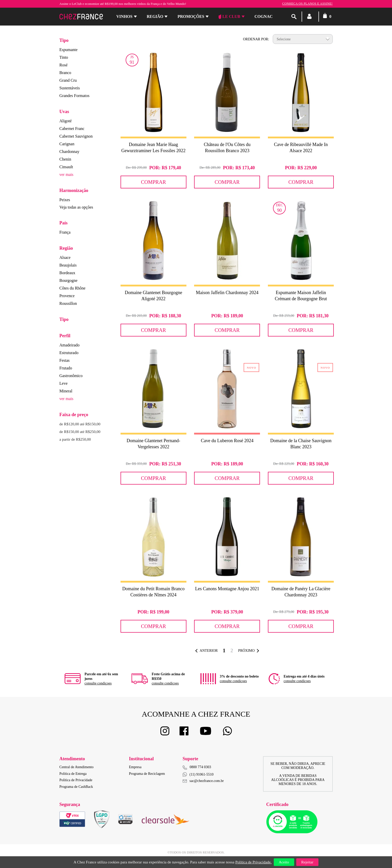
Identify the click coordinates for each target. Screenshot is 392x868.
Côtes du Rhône (73, 288)
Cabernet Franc (72, 129)
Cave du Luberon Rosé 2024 (227, 441)
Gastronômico (71, 376)
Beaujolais (68, 265)
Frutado (66, 368)
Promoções (191, 16)
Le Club (229, 17)
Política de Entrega (73, 774)
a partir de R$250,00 (75, 439)
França (65, 232)
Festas (65, 360)
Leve (64, 383)
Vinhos (124, 16)
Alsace (65, 257)
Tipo (64, 40)
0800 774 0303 (200, 767)
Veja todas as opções (76, 207)
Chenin (65, 159)
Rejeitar (307, 862)
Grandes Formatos (75, 96)
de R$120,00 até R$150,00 (80, 424)
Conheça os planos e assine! (307, 4)
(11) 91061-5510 (198, 774)
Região (155, 16)
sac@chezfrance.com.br (203, 781)
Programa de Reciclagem (147, 774)
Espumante (69, 50)
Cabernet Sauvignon (76, 136)
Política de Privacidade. (253, 862)
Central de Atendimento (77, 767)
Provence (67, 296)
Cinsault (66, 167)
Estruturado (69, 353)
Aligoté (66, 121)
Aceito (284, 862)
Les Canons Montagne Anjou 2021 (227, 589)
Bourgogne (69, 280)
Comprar (153, 182)
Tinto (64, 57)
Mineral (66, 391)
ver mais (67, 174)
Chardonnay (69, 152)
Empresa (135, 767)
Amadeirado (70, 345)
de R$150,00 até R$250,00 (80, 432)
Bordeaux (67, 273)
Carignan (67, 144)
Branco (65, 73)
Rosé (64, 65)
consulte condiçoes (98, 683)
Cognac (263, 16)
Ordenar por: (256, 39)
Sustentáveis (70, 88)
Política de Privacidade (76, 780)
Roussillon (68, 303)
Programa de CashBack (76, 787)
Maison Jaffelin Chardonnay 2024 (227, 293)
